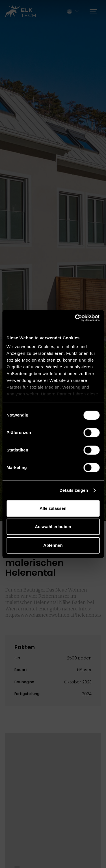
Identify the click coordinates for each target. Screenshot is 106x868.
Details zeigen (74, 490)
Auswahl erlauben (53, 527)
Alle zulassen (53, 508)
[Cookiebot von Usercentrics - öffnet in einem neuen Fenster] (75, 318)
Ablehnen (53, 545)
